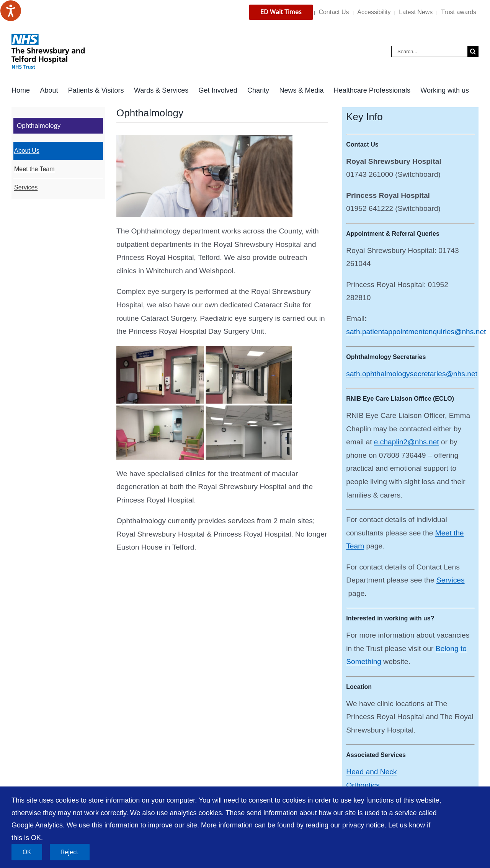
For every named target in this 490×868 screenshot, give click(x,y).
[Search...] (429, 51)
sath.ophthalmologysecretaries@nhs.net (412, 374)
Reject (70, 852)
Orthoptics (363, 785)
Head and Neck (371, 772)
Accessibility (374, 12)
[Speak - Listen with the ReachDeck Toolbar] (11, 11)
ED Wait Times (281, 12)
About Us (27, 151)
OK (27, 852)
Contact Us (334, 12)
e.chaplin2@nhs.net (407, 442)
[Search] (473, 51)
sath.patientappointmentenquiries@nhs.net (416, 332)
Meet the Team (34, 169)
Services (451, 580)
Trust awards (459, 12)
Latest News (416, 12)
